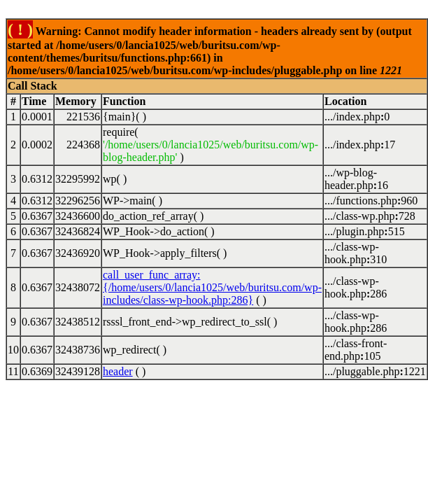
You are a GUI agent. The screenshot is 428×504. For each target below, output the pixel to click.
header (118, 371)
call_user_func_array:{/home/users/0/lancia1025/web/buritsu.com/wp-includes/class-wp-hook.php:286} (212, 287)
